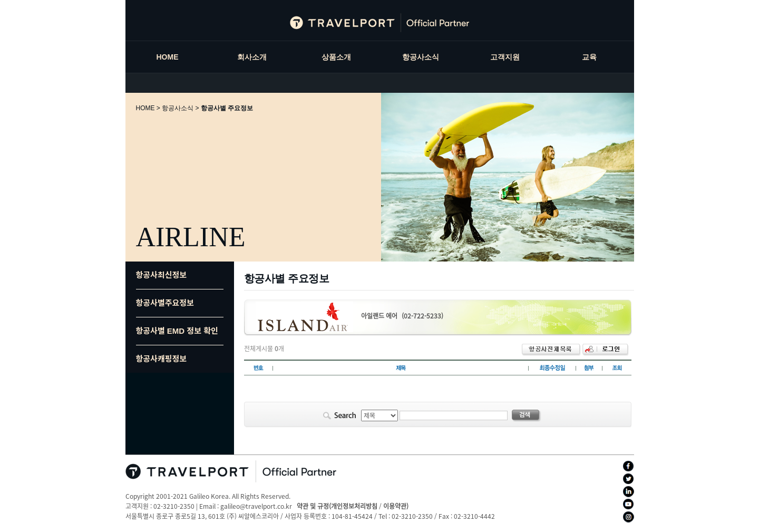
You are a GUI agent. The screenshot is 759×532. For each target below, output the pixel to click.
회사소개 (252, 57)
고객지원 (505, 57)
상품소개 (336, 57)
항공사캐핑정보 (162, 359)
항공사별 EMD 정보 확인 (177, 331)
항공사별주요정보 (165, 303)
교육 (589, 57)
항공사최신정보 (162, 275)
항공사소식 (421, 57)
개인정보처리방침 (354, 506)
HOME (168, 57)
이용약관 (395, 506)
